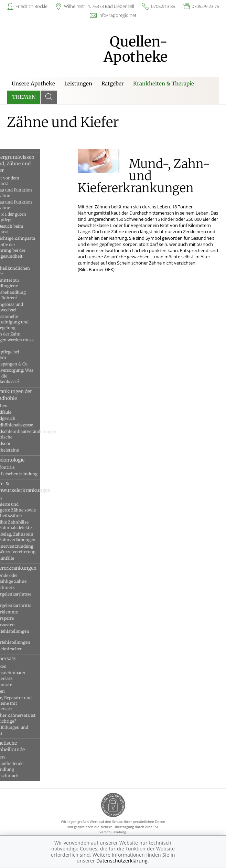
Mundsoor (18, 443)
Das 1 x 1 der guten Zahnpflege (26, 217)
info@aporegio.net (117, 15)
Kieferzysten (20, 625)
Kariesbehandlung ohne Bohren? (26, 295)
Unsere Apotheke (33, 84)
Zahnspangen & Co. (27, 364)
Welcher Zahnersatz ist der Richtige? (31, 718)
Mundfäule (18, 412)
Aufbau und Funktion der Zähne (29, 193)
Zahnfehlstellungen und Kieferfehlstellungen (28, 637)
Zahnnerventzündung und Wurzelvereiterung (30, 549)
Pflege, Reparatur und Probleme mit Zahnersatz (29, 703)
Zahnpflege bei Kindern (22, 355)
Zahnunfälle (20, 558)
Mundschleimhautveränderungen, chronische (33, 434)
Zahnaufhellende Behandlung (24, 766)
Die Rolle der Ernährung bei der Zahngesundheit (25, 250)
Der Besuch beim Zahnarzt (24, 229)
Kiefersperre (20, 618)
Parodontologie (25, 460)
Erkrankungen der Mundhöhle (29, 395)
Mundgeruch (20, 418)
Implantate (19, 685)
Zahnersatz (21, 659)
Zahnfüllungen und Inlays (27, 730)
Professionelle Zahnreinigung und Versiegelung (27, 322)
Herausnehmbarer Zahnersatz (25, 675)
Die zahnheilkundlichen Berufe (28, 268)
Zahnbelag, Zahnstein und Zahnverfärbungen (30, 537)
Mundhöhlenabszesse (29, 425)
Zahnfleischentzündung (31, 474)
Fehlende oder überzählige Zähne (26, 578)
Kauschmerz (20, 587)
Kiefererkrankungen (31, 568)
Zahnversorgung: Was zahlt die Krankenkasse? (29, 376)
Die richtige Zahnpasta (30, 238)
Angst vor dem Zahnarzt (22, 181)
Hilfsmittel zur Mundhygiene (22, 283)
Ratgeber (113, 84)
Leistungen (78, 84)
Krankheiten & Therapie (164, 84)
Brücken (16, 666)
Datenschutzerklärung (122, 861)
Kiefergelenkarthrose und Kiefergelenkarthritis (28, 600)
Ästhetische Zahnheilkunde (25, 746)
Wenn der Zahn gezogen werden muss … (30, 340)
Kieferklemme (22, 612)
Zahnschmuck (22, 776)
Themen (24, 97)
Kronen (15, 691)
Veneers (15, 757)
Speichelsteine (22, 450)
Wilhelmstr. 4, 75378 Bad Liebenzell (99, 6)
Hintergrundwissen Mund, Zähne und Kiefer (30, 164)
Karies (14, 498)
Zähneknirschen (24, 649)
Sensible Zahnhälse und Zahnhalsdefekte (29, 525)
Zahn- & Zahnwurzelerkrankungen (33, 487)
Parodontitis (20, 467)
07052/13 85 (163, 6)
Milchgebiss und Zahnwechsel (24, 307)
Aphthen (17, 406)
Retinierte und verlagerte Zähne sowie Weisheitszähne (31, 510)
